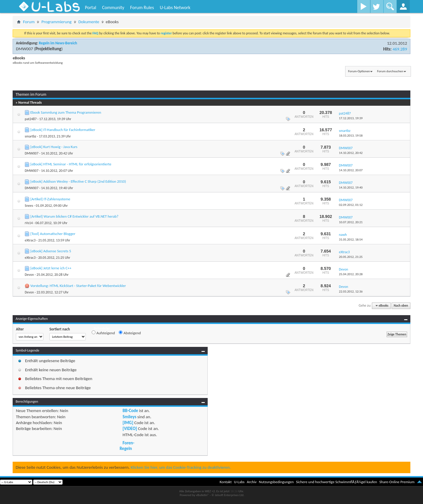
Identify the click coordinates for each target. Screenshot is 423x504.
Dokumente (89, 22)
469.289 (400, 49)
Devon (29, 275)
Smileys (129, 417)
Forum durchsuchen (390, 71)
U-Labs (239, 482)
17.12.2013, (351, 118)
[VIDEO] (130, 429)
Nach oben (401, 306)
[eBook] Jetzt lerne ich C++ (51, 268)
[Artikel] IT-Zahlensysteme (50, 199)
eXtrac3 (30, 240)
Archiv (252, 482)
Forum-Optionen (359, 71)
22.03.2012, (351, 292)
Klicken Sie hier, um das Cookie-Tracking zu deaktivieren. (181, 467)
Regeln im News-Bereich (58, 43)
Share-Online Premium (397, 482)
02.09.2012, (351, 205)
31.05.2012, (351, 240)
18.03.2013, (351, 136)
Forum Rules (142, 7)
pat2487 (31, 119)
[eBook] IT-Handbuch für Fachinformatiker (63, 130)
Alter (20, 329)
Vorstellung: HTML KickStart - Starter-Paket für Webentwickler (78, 286)
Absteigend (130, 333)
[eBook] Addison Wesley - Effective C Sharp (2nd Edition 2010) (78, 181)
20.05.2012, (351, 257)
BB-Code (130, 411)
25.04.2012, (351, 274)
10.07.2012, (351, 222)
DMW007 (24, 49)
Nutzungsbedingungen (276, 482)
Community (113, 7)
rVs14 (29, 223)
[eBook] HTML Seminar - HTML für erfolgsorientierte (71, 164)
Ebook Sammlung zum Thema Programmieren (66, 112)
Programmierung (57, 22)
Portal (90, 7)
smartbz (30, 136)
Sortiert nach (60, 329)
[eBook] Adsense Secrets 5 (51, 251)
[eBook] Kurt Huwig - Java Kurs (54, 147)
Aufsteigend (103, 333)
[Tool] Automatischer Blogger (53, 234)
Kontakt (226, 482)
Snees (29, 206)
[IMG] (128, 423)
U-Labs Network (175, 7)
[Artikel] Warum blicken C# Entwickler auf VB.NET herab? (74, 216)
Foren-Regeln (127, 446)
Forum (29, 22)
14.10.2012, (351, 153)
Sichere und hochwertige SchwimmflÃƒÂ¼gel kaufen (337, 482)
